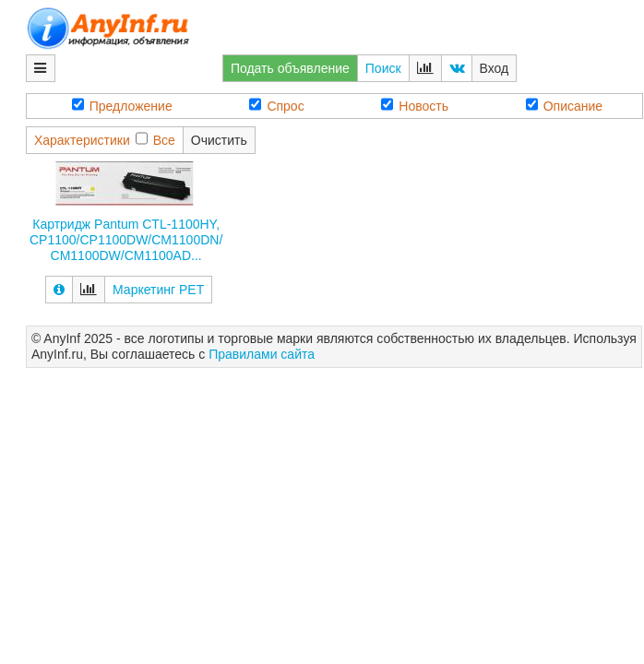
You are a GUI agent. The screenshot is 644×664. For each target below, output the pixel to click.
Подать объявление (290, 68)
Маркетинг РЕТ (158, 290)
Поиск (383, 68)
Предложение (122, 106)
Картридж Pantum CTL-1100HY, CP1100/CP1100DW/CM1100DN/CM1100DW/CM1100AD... (126, 240)
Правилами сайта (262, 354)
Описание (564, 106)
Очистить (219, 140)
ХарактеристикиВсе (105, 140)
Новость (415, 106)
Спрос (276, 106)
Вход (495, 68)
